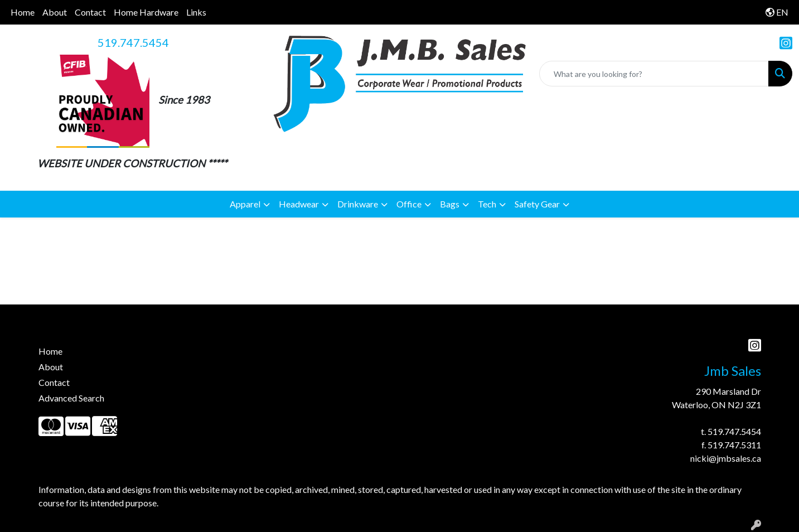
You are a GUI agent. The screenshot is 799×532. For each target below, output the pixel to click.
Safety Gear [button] (537, 204)
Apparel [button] (245, 204)
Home (23, 12)
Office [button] (409, 204)
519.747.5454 (133, 42)
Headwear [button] (299, 204)
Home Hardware (146, 12)
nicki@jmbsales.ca (726, 458)
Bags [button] (450, 204)
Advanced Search (71, 398)
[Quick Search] (654, 74)
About (55, 12)
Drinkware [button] (358, 204)
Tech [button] (487, 204)
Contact (90, 12)
